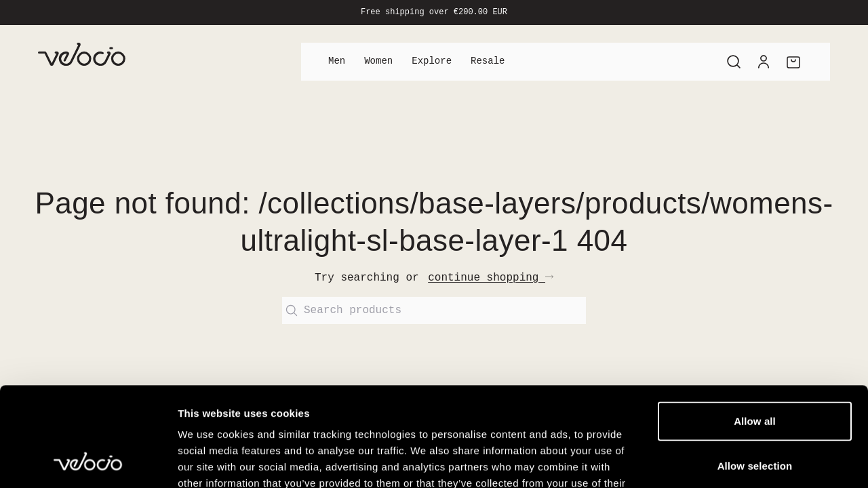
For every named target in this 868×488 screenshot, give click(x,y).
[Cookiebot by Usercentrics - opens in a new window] (88, 462)
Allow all (755, 328)
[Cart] (793, 62)
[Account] (764, 62)
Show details (712, 461)
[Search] (734, 62)
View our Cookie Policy (283, 406)
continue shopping (491, 278)
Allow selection (755, 372)
